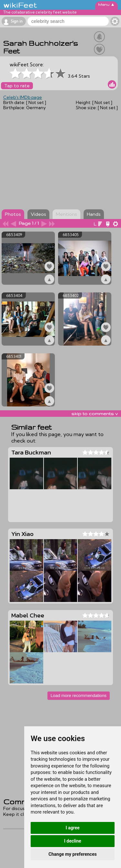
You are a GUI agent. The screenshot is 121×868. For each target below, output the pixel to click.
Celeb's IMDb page (23, 97)
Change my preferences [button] (72, 854)
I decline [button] (72, 841)
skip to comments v (95, 414)
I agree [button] (72, 828)
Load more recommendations (79, 696)
